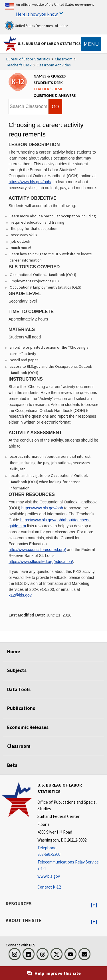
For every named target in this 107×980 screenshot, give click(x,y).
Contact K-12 (49, 887)
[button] (94, 905)
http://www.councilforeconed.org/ (37, 550)
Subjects (17, 670)
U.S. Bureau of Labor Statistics (49, 44)
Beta (12, 765)
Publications (21, 708)
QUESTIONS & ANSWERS (55, 95)
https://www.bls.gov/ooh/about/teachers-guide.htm (50, 523)
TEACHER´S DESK (48, 89)
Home (14, 652)
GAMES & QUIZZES (50, 76)
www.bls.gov (49, 876)
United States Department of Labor (36, 25)
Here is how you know (37, 14)
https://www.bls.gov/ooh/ (30, 182)
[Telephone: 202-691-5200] (71, 851)
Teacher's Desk (19, 65)
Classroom (64, 59)
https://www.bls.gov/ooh (42, 508)
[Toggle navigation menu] (91, 44)
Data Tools (19, 689)
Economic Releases (28, 727)
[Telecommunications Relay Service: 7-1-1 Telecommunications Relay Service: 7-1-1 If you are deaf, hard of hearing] (71, 865)
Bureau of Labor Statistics (28, 59)
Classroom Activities (54, 65)
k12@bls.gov (20, 595)
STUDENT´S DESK (48, 83)
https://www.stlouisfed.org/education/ (41, 562)
